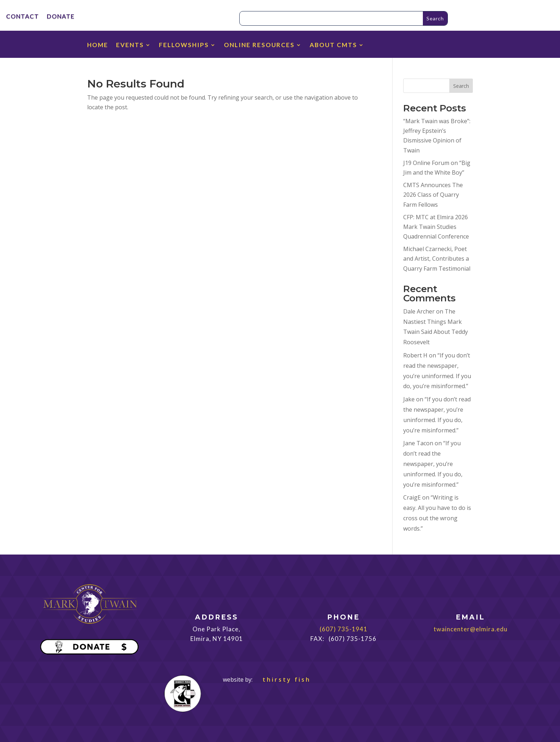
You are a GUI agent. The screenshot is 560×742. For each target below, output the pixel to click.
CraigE (412, 497)
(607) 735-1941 (344, 629)
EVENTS (130, 46)
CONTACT (22, 17)
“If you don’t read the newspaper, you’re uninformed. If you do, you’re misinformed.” (433, 464)
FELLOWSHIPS (184, 46)
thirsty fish (282, 680)
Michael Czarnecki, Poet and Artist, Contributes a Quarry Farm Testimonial (437, 259)
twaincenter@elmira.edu (471, 629)
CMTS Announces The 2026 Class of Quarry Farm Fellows (433, 195)
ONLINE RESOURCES (259, 46)
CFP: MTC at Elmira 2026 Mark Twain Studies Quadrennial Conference (436, 227)
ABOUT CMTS (333, 46)
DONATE (61, 17)
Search (461, 86)
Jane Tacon (418, 443)
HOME (98, 46)
